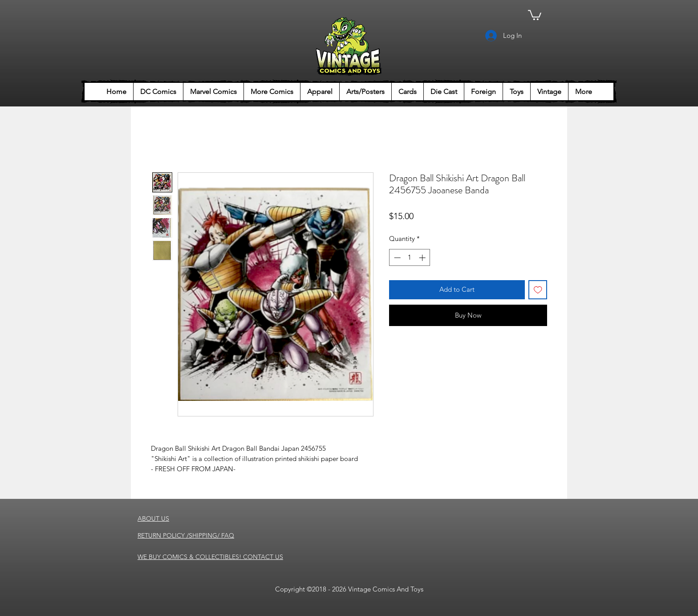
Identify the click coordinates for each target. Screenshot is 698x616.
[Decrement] (396, 258)
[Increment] (423, 258)
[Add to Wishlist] (538, 290)
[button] (535, 14)
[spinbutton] (410, 258)
